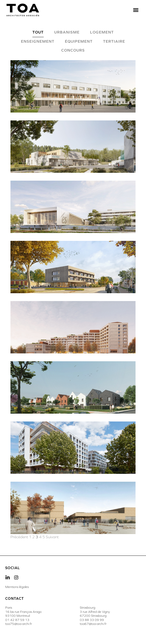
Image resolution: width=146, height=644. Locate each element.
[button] (136, 10)
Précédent (19, 537)
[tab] (38, 34)
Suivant (52, 537)
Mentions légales (17, 587)
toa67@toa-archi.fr (93, 624)
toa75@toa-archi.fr (19, 624)
